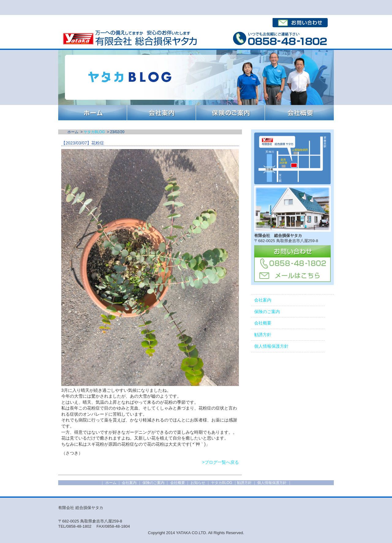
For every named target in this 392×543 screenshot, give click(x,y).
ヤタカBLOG (94, 132)
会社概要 (263, 323)
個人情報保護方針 (271, 346)
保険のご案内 (267, 312)
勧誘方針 (263, 335)
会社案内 (263, 300)
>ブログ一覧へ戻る (221, 462)
